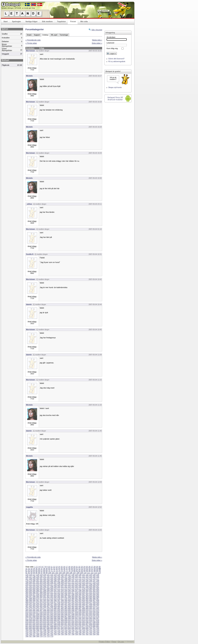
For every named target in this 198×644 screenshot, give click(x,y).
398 (62, 600)
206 (52, 583)
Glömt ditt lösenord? (116, 59)
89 (97, 571)
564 (55, 616)
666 (45, 626)
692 (62, 628)
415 (48, 602)
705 (34, 630)
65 (36, 571)
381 (76, 598)
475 (37, 608)
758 (73, 634)
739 (80, 632)
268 (48, 589)
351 (45, 596)
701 (94, 628)
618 (98, 620)
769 (37, 636)
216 (87, 583)
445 (80, 604)
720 (87, 630)
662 (30, 626)
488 (83, 608)
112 (92, 573)
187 (59, 581)
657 (87, 624)
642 (34, 624)
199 (27, 583)
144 (55, 577)
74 (59, 571)
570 (76, 616)
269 (52, 589)
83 (82, 571)
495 (34, 610)
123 (55, 575)
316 (69, 592)
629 (62, 622)
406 (91, 600)
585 (55, 618)
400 (69, 600)
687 (45, 628)
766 (27, 636)
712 (59, 630)
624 (45, 622)
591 (76, 618)
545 (62, 614)
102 (57, 573)
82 (80, 571)
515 (30, 612)
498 (45, 610)
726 (34, 632)
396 (55, 600)
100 (50, 573)
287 (41, 590)
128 (73, 575)
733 (59, 632)
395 (52, 600)
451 (27, 606)
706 (37, 630)
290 (52, 590)
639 (98, 622)
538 (37, 614)
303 (98, 590)
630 (66, 622)
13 (57, 567)
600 (34, 620)
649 (59, 624)
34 (34, 569)
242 (30, 587)
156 (98, 577)
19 (72, 567)
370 (37, 598)
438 (55, 604)
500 (52, 610)
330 (45, 594)
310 (48, 592)
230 (62, 585)
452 (30, 606)
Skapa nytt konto (115, 87)
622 (37, 622)
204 (45, 583)
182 (41, 581)
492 (98, 608)
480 (55, 608)
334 (59, 594)
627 (55, 622)
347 (30, 596)
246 (45, 587)
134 (94, 575)
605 (52, 620)
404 (83, 600)
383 (83, 598)
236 (83, 585)
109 (82, 573)
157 (27, 579)
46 (64, 569)
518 (41, 612)
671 (62, 626)
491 (94, 608)
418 (59, 602)
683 (30, 628)
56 (90, 569)
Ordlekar (45, 35)
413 (41, 602)
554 (94, 614)
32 (29, 569)
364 (91, 596)
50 (74, 569)
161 (41, 579)
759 (76, 634)
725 (30, 632)
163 (48, 579)
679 (91, 626)
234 (76, 585)
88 (95, 571)
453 (34, 606)
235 (80, 585)
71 (52, 571)
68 (44, 571)
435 (45, 604)
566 (62, 616)
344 (94, 594)
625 (48, 622)
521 (52, 612)
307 (37, 592)
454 (37, 606)
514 (27, 612)
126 (66, 575)
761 (83, 634)
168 (66, 579)
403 (80, 600)
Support (37, 35)
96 (39, 573)
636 (87, 622)
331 (48, 594)
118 (37, 575)
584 (52, 618)
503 (62, 610)
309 (45, 592)
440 (62, 604)
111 (88, 573)
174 (87, 579)
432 (34, 604)
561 (45, 616)
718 (80, 630)
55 (87, 569)
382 (80, 598)
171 (76, 579)
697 (80, 628)
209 (62, 583)
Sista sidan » (97, 43)
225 (45, 585)
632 (73, 622)
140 (41, 577)
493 (27, 610)
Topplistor (61, 21)
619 (27, 622)
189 (66, 581)
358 (69, 596)
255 (76, 587)
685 (37, 628)
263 (30, 589)
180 (34, 581)
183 (45, 581)
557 (30, 616)
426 (87, 602)
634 (80, 622)
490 (91, 608)
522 (55, 612)
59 (97, 569)
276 (76, 589)
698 (83, 628)
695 (73, 628)
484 (69, 608)
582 (45, 618)
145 (59, 577)
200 (30, 583)
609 (66, 620)
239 (94, 585)
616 (91, 620)
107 (74, 573)
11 (51, 567)
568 (69, 616)
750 (45, 634)
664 (37, 626)
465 (76, 606)
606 (55, 620)
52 (80, 569)
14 (59, 567)
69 (47, 571)
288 (45, 590)
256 (80, 587)
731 (52, 632)
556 (27, 616)
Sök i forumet (97, 30)
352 (48, 596)
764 (94, 634)
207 (55, 583)
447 (87, 604)
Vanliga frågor (31, 21)
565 (59, 616)
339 (76, 594)
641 (30, 624)
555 (98, 614)
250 (59, 587)
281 (94, 589)
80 (74, 571)
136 (27, 577)
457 (48, 606)
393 (45, 600)
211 (69, 583)
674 (73, 626)
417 (55, 602)
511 (91, 610)
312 (55, 592)
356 (62, 596)
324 (98, 592)
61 (26, 571)
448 (91, 604)
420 (66, 602)
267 (45, 589)
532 (91, 612)
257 (83, 587)
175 (91, 579)
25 (87, 567)
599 (30, 620)
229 (59, 585)
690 (55, 628)
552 (87, 614)
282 (98, 589)
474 (34, 608)
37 (42, 569)
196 (91, 581)
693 (66, 628)
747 (34, 634)
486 (76, 608)
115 (27, 575)
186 (55, 581)
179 (30, 581)
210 (66, 583)
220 (27, 585)
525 (66, 612)
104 (64, 573)
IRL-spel (54, 35)
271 (59, 589)
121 (48, 575)
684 (34, 628)
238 (91, 585)
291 (55, 590)
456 (45, 606)
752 (52, 634)
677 (83, 626)
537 (34, 614)
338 (73, 594)
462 (66, 606)
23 (82, 567)
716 (73, 630)
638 (94, 622)
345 (98, 594)
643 (37, 624)
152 (83, 577)
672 (66, 626)
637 (91, 622)
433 (37, 604)
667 (48, 626)
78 (69, 571)
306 (34, 592)
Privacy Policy (104, 642)
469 (91, 606)
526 (69, 612)
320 (83, 592)
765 (98, 634)
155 (94, 577)
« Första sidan (31, 43)
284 (30, 590)
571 (80, 616)
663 (34, 626)
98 (44, 573)
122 (52, 575)
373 (48, 598)
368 (30, 598)
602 (41, 620)
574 (91, 616)
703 (27, 630)
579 (34, 618)
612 (76, 620)
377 (62, 598)
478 (48, 608)
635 (83, 622)
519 (45, 612)
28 (95, 567)
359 (73, 596)
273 (66, 589)
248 (52, 587)
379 (69, 598)
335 (62, 594)
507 (76, 610)
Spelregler (16, 21)
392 (41, 600)
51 (77, 569)
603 (45, 620)
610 (69, 620)
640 (27, 624)
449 (94, 604)
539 (41, 614)
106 (71, 573)
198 (98, 581)
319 (80, 592)
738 (76, 632)
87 (92, 571)
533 (94, 612)
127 (69, 575)
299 (83, 590)
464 (73, 606)
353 (52, 596)
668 (52, 626)
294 (66, 590)
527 (73, 612)
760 (80, 634)
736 (69, 632)
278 (83, 589)
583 (48, 618)
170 (73, 579)
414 (45, 602)
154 (91, 577)
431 (30, 604)
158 (30, 579)
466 (80, 606)
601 (37, 620)
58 (95, 569)
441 (66, 604)
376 (59, 598)
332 (52, 594)
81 (77, 571)
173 (83, 579)
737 (73, 632)
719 (83, 630)
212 (73, 583)
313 (59, 592)
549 (76, 614)
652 (69, 624)
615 (87, 620)
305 (30, 592)
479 (52, 608)
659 (94, 624)
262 (27, 589)
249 (55, 587)
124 (59, 575)
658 (91, 624)
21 (77, 567)
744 (98, 632)
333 (55, 594)
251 (62, 587)
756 (66, 634)
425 (83, 602)
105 (67, 573)
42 (54, 569)
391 (37, 600)
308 (41, 592)
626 (52, 622)
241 (27, 587)
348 (34, 596)
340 (80, 594)
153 (87, 577)
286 (37, 590)
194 (83, 581)
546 (66, 614)
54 (84, 569)
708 (45, 630)
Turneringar (64, 35)
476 (41, 608)
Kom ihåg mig (112, 48)
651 (66, 624)
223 (37, 585)
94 (34, 573)
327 (34, 594)
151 (80, 577)
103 (60, 573)
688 (48, 628)
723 (98, 630)
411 (34, 602)
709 (48, 630)
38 (44, 569)
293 (62, 590)
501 (55, 610)
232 (69, 585)
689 (52, 628)
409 (27, 602)
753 (55, 634)
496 (37, 610)
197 (94, 581)
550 (80, 614)
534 (98, 612)
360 (76, 596)
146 (62, 577)
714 (66, 630)
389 (30, 600)
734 (62, 632)
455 (41, 606)
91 (26, 573)
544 (59, 614)
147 (66, 577)
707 (41, 630)
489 (87, 608)
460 (59, 606)
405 (87, 600)
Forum (73, 21)
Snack (29, 35)
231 (66, 585)
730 (48, 632)
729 (45, 632)
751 (48, 634)
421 (69, 602)
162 (45, 579)
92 (29, 573)
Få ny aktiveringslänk (117, 61)
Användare (111, 37)
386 (94, 598)
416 (52, 602)
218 (94, 583)
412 (37, 602)
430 (27, 604)
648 (55, 624)
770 (41, 636)
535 (27, 614)
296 (73, 590)
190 (69, 581)
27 (92, 567)
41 (52, 569)
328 (37, 594)
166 (59, 579)
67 (42, 571)
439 (59, 604)
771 (45, 636)
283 (27, 590)
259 (91, 587)
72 (54, 571)
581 (41, 618)
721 (91, 630)
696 (76, 628)
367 (27, 598)
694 (69, 628)
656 (83, 624)
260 (94, 587)
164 (52, 579)
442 (69, 604)
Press (114, 642)
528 (76, 612)
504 (66, 610)
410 (30, 602)
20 (74, 567)
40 (49, 569)
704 (30, 630)
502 (59, 610)
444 (76, 604)
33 (32, 569)
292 (59, 590)
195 (87, 581)
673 (69, 626)
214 (80, 583)
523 (59, 612)
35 (36, 569)
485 (73, 608)
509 (83, 610)
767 (30, 636)
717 (76, 630)
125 (62, 575)
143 (52, 577)
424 (80, 602)
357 (66, 596)
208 (59, 583)
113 (96, 573)
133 (91, 575)
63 (32, 571)
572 (83, 616)
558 (34, 616)
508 (80, 610)
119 (41, 575)
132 (87, 575)
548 (73, 614)
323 (94, 592)
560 (41, 616)
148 (69, 577)
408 (98, 600)
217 (91, 583)
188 (62, 581)
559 (37, 616)
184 (48, 581)
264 (34, 589)
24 (84, 567)
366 (98, 596)
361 (80, 596)
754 (59, 634)
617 (94, 620)
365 (94, 596)
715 (69, 630)
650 (62, 624)
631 (69, 622)
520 (48, 612)
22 (79, 567)
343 (91, 594)
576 (98, 616)
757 (69, 634)
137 (30, 577)
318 (76, 592)
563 (52, 616)
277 (80, 589)
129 (76, 575)
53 (82, 569)
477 (45, 608)
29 (97, 567)
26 (89, 567)
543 (55, 614)
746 (30, 634)
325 (27, 594)
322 (91, 592)
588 (66, 618)
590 (73, 618)
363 (87, 596)
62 (29, 571)
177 (98, 579)
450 (98, 604)
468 (87, 606)
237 (87, 585)
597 (98, 618)
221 (30, 585)
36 (39, 569)
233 (73, 585)
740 (83, 632)
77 (67, 571)
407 (94, 600)
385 (91, 598)
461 (62, 606)
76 (64, 571)
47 (67, 569)
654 (76, 624)
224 (41, 585)
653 (73, 624)
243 (34, 587)
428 (94, 602)
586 (59, 618)
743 (94, 632)
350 (41, 596)
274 (69, 589)
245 (41, 587)
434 (41, 604)
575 (94, 616)
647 (52, 624)
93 (32, 573)
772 (48, 636)
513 (98, 610)
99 (47, 573)
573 (87, 616)
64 (34, 571)
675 (76, 626)
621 (34, 622)
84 (84, 571)
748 (37, 634)
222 (34, 585)
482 (62, 608)
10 (49, 567)
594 (87, 618)
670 (59, 626)
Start (6, 21)
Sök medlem (47, 21)
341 (83, 594)
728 (41, 632)
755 (62, 634)
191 (73, 581)
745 (27, 634)
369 (34, 598)
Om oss (121, 642)
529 (80, 612)
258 (87, 587)
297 (76, 590)
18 (69, 567)
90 (100, 571)
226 (48, 585)
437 (52, 604)
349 (37, 596)
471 (98, 606)
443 (73, 604)
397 (59, 600)
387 (98, 598)
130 (80, 575)
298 (80, 590)
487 (80, 608)
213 (76, 583)
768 (34, 636)
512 (94, 610)
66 (39, 571)
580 (37, 618)
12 (54, 567)
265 (37, 589)
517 (37, 612)
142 (48, 577)
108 (78, 573)
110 (85, 573)
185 (52, 581)
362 (83, 596)
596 (94, 618)
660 (98, 624)
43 (57, 569)
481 (59, 608)
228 (55, 585)
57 (92, 569)
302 (94, 590)
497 (41, 610)
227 (52, 585)
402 (76, 600)
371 (41, 598)
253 (69, 587)
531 (87, 612)
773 (52, 636)
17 (67, 567)
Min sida (84, 21)
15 (62, 567)
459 (55, 606)
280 (91, 589)
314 (62, 592)
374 (52, 598)
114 (99, 573)
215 (83, 583)
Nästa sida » (97, 40)
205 (48, 583)
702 (98, 628)
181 (37, 581)
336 (66, 594)
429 (98, 602)
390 (34, 600)
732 (55, 632)
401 (73, 600)
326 (30, 594)
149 (73, 577)
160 (37, 579)
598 (27, 620)
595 (91, 618)
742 (91, 632)
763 (91, 634)
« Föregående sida (33, 40)
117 (34, 575)
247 (48, 587)
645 (45, 624)
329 (41, 594)
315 (66, 592)
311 (52, 592)
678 (87, 626)
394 (48, 600)
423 (76, 602)
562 (48, 616)
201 (34, 583)
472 (27, 608)
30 (99, 567)
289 (48, 590)
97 (42, 573)
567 (66, 616)
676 (80, 626)
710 (52, 630)
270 (55, 589)
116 (30, 575)
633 (76, 622)
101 (53, 573)
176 (94, 579)
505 (69, 610)
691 (59, 628)
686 (41, 628)
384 (87, 598)
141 (45, 577)
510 (87, 610)
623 (41, 622)
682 (27, 628)
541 (48, 614)
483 (66, 608)
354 (55, 596)
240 (98, 585)
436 (48, 604)
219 (98, 583)
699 (87, 628)
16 (64, 567)
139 (37, 577)
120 (45, 575)
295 (69, 590)
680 (94, 626)
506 (73, 610)
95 (36, 573)
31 (26, 569)
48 (69, 569)
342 (87, 594)
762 (87, 634)
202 (37, 583)
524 (62, 612)
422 (73, 602)
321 (87, 592)
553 (91, 614)
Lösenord (110, 43)
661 (27, 626)
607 (59, 620)
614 (83, 620)
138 (34, 577)
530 (83, 612)
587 (62, 618)
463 (69, 606)
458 (52, 606)
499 (48, 610)
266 (41, 589)
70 (49, 571)
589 (69, 618)
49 (72, 569)
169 (69, 579)
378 (66, 598)
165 (55, 579)
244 (37, 587)
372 (45, 598)
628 (59, 622)
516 (34, 612)
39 (47, 569)
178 (27, 581)
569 (73, 616)
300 (87, 590)
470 (94, 606)
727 (37, 632)
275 (73, 589)
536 (30, 614)
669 (55, 626)
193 (80, 581)
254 (73, 587)
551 (83, 614)
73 (57, 571)
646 (48, 624)
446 (83, 604)
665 (41, 626)
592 (80, 618)
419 (62, 602)
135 (98, 575)
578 (30, 618)
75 (62, 571)
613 (80, 620)
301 (91, 590)
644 (41, 624)
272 (62, 589)
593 (83, 618)
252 (66, 587)
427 (91, 602)
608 (62, 620)
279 (87, 589)
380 (73, 598)
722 (94, 630)
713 (62, 630)
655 (80, 624)
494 (30, 610)
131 (83, 575)
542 (52, 614)
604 (48, 620)
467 (83, 606)
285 (34, 590)
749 (41, 634)
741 (87, 632)
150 (76, 577)
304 (27, 592)
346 (27, 596)
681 (98, 626)
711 (55, 630)
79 (72, 571)
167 (62, 579)
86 (90, 571)
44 (59, 569)
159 (34, 579)
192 (76, 581)
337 (69, 594)
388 (27, 600)
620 (30, 622)
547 (69, 614)
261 (98, 587)
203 (41, 583)
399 (66, 600)
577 (27, 618)
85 (87, 571)
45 (62, 569)
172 (80, 579)
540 (45, 614)
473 (30, 608)
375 (55, 598)
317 (73, 592)
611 (73, 620)
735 (66, 632)
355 (59, 596)
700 (91, 628)
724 (27, 632)
